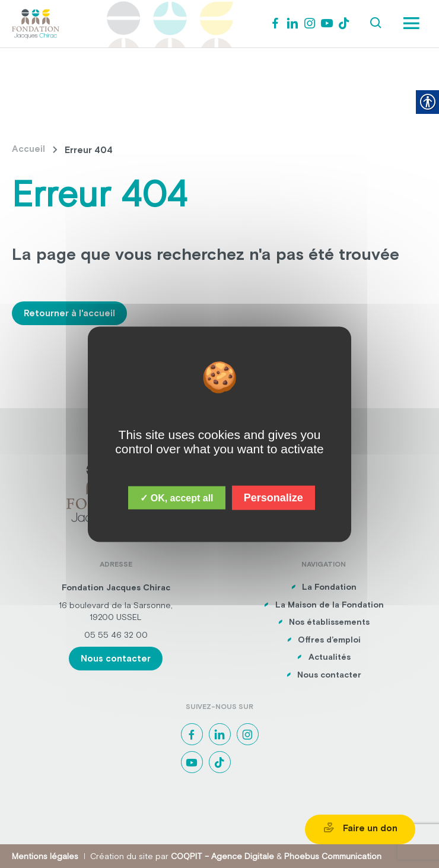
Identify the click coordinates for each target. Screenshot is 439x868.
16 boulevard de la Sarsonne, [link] (116, 605)
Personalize (273, 497)
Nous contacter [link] (116, 658)
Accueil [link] (28, 149)
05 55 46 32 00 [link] (116, 635)
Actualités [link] (330, 657)
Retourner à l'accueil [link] (69, 313)
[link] (36, 23)
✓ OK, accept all (176, 497)
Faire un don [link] (360, 828)
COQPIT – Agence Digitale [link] (222, 856)
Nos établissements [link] (329, 622)
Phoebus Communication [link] (333, 856)
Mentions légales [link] (45, 856)
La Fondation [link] (329, 587)
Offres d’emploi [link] (329, 640)
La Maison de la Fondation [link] (330, 605)
